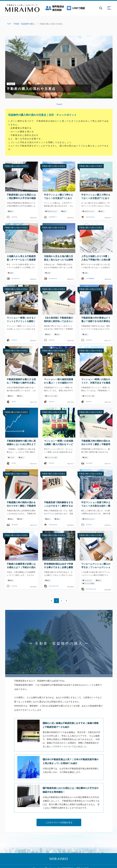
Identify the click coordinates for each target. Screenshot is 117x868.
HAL (15, 402)
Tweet (59, 104)
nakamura (17, 279)
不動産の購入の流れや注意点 (16, 166)
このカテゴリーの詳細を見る (59, 826)
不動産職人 (91, 279)
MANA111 (54, 217)
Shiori (15, 340)
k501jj (15, 217)
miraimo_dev (55, 586)
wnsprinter (91, 217)
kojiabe (90, 463)
